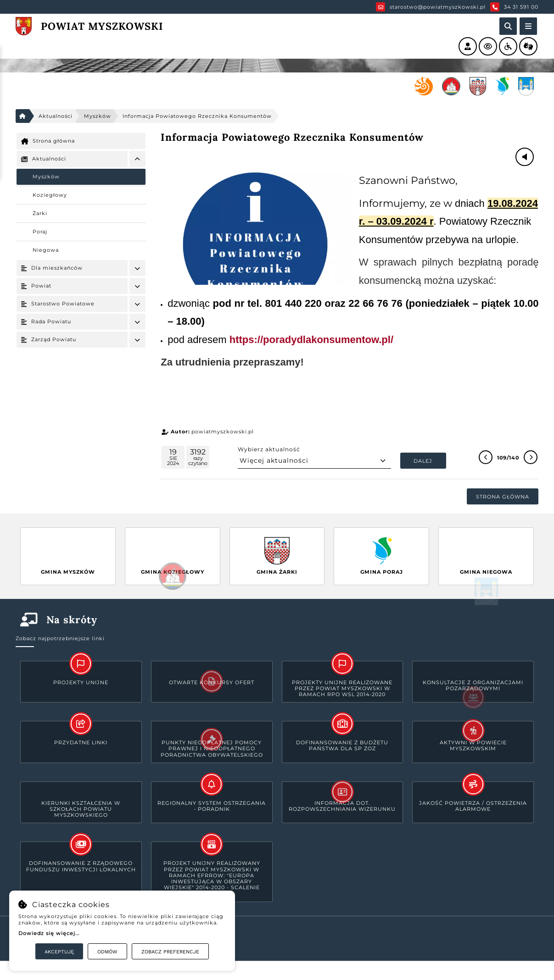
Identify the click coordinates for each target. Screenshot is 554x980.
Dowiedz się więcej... (49, 933)
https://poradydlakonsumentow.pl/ (311, 340)
